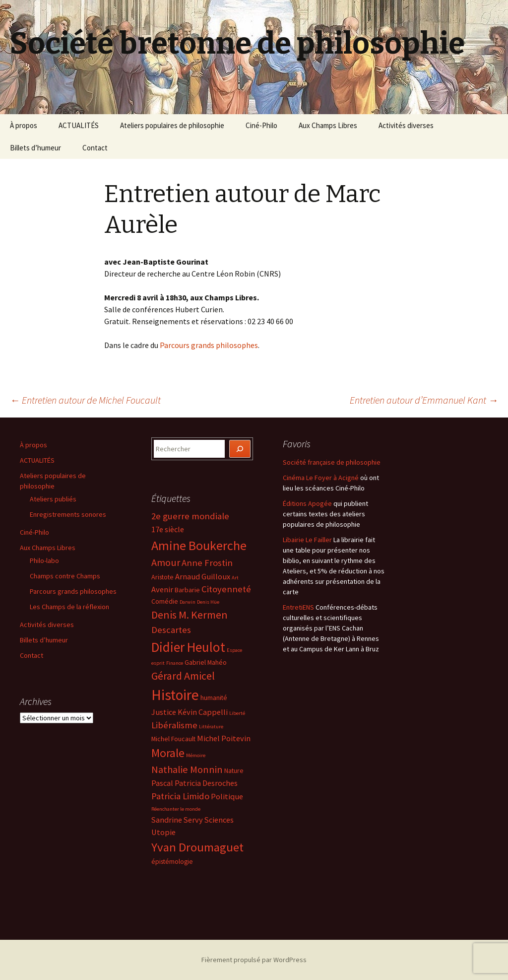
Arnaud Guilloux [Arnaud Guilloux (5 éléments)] (203, 576)
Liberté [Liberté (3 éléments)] (237, 713)
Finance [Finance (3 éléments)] (175, 663)
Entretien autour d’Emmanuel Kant (424, 400)
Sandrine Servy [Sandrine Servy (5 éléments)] (177, 820)
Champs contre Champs (65, 576)
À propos (24, 125)
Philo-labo (44, 560)
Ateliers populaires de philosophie (172, 125)
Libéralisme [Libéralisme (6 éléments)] (174, 725)
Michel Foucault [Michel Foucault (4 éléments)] (173, 739)
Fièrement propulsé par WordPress (254, 960)
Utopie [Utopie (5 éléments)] (163, 832)
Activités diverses (406, 125)
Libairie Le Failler (307, 540)
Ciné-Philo (261, 125)
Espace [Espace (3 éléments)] (234, 650)
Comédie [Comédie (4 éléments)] (165, 601)
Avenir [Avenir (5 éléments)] (162, 589)
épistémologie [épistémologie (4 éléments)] (172, 861)
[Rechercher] (240, 449)
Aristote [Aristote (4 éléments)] (162, 577)
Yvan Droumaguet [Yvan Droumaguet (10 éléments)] (197, 847)
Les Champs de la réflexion (69, 607)
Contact (95, 148)
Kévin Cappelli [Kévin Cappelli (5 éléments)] (203, 712)
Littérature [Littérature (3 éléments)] (211, 727)
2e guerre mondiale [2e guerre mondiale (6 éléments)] (190, 516)
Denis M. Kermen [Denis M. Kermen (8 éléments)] (190, 615)
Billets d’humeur (35, 148)
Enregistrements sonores (68, 514)
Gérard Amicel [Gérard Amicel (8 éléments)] (183, 676)
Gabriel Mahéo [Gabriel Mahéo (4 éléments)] (206, 662)
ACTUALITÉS (79, 125)
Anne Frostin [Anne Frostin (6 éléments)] (207, 563)
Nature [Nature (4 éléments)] (234, 770)
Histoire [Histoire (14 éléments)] (175, 695)
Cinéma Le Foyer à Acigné (321, 478)
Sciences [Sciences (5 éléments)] (219, 820)
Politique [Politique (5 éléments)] (227, 796)
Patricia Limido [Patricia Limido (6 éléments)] (180, 796)
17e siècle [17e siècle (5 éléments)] (168, 529)
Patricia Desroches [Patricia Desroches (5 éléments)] (206, 783)
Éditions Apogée (307, 503)
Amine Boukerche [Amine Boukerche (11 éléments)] (199, 545)
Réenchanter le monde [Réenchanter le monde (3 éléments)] (176, 809)
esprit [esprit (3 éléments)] (158, 663)
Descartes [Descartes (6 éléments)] (171, 630)
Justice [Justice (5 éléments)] (164, 712)
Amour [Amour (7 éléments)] (166, 562)
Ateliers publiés (53, 499)
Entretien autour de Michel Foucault (85, 400)
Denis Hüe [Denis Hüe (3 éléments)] (208, 602)
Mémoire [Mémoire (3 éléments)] (196, 755)
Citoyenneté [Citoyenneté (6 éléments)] (226, 589)
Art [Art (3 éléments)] (235, 578)
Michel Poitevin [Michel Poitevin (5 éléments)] (224, 738)
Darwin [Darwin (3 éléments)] (188, 602)
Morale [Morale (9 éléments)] (168, 753)
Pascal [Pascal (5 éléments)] (162, 783)
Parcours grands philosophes (209, 345)
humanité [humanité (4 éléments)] (214, 698)
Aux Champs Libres (328, 125)
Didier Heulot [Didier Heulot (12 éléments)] (188, 647)
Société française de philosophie (332, 462)
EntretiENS (298, 607)
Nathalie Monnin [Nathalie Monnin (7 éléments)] (187, 770)
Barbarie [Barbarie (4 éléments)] (187, 590)
